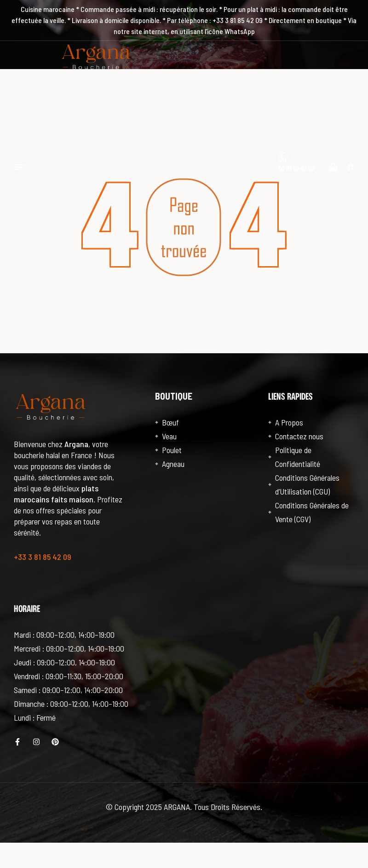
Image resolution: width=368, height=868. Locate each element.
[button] (351, 167)
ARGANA (177, 807)
